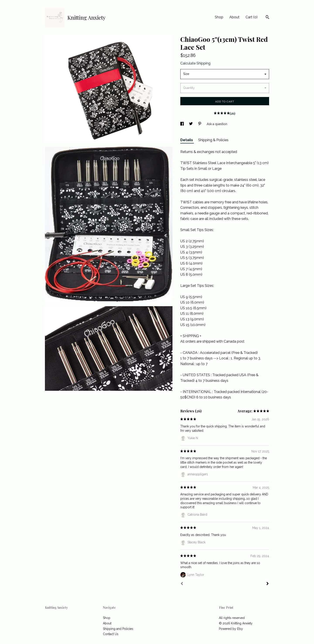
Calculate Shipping (195, 63)
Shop (219, 17)
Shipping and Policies (118, 629)
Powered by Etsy (231, 629)
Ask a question (217, 124)
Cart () (252, 17)
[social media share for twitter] (191, 124)
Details (187, 140)
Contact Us (111, 634)
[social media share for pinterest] (200, 124)
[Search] (267, 18)
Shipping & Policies (213, 140)
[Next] (268, 584)
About (234, 17)
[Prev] (182, 584)
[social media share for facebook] (183, 124)
